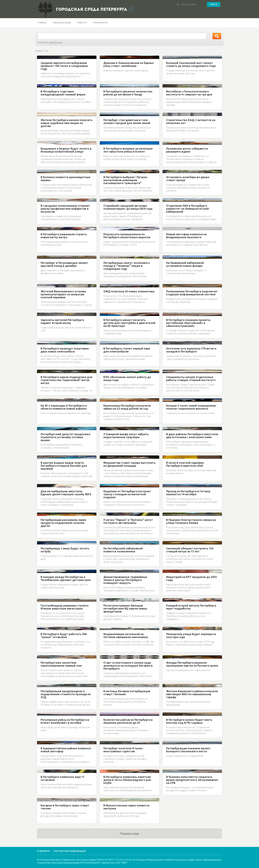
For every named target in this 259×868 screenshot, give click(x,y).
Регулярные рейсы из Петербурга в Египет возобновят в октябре (65, 721)
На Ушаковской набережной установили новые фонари (185, 264)
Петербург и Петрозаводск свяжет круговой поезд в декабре (65, 264)
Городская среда (62, 22)
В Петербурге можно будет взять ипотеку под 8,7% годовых (189, 721)
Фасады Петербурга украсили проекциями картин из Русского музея (192, 664)
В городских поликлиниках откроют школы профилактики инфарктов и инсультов (65, 209)
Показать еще (129, 833)
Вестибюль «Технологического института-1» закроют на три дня (189, 93)
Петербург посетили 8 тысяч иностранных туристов (123, 750)
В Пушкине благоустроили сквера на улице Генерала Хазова (191, 521)
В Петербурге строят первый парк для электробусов (127, 350)
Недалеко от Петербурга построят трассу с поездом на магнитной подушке (127, 494)
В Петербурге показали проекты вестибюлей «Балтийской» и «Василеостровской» (188, 323)
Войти (214, 4)
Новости (82, 22)
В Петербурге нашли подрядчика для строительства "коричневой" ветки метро (66, 380)
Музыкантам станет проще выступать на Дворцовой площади (129, 464)
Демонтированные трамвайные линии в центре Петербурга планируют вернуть (125, 580)
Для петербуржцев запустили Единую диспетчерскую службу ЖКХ (66, 493)
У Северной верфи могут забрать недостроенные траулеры (126, 436)
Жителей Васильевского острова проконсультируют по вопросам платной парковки (63, 294)
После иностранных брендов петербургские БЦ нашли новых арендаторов (125, 608)
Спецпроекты (100, 22)
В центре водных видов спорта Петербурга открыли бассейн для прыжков (64, 466)
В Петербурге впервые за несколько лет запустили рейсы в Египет (128, 150)
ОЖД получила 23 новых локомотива (129, 291)
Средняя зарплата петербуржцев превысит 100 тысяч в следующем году (64, 66)
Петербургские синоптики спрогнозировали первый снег (61, 664)
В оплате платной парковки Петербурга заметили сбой (185, 464)
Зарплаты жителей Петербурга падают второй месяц (62, 321)
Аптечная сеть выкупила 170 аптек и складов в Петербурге (191, 350)
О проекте (43, 851)
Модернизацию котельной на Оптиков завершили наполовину (126, 636)
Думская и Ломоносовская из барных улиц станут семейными (129, 64)
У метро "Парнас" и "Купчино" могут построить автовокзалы (128, 521)
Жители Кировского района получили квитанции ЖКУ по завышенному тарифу (192, 694)
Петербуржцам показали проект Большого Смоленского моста (188, 750)
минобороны (56, 42)
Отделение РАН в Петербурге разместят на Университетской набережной (187, 209)
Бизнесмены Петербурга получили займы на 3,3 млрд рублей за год (127, 407)
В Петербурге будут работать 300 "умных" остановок (64, 636)
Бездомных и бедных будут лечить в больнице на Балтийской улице (66, 150)
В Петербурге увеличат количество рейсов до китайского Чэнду (128, 93)
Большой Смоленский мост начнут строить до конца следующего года (191, 64)
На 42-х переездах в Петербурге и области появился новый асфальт (64, 407)
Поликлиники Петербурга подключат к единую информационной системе (192, 293)
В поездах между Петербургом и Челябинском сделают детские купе (66, 578)
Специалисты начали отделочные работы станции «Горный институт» (191, 379)
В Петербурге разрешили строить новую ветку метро (64, 236)
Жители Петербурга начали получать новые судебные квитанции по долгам (66, 123)
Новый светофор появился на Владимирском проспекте (186, 236)
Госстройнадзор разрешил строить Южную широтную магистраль (65, 607)
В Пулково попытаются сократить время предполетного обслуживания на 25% (192, 780)
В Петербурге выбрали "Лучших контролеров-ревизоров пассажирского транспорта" (125, 180)
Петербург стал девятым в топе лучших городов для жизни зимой (127, 122)
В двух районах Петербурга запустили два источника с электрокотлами (192, 436)
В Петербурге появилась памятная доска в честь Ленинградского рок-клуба (128, 780)
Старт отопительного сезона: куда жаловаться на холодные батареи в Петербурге (128, 666)
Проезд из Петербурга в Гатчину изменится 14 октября (188, 493)
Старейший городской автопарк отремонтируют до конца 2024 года (128, 207)
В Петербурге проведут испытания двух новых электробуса (65, 350)
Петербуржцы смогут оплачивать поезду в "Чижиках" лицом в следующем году (127, 266)
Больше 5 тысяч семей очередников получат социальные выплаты (191, 407)
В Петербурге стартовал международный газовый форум (63, 93)
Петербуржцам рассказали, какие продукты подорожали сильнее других (63, 523)
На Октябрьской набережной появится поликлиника (123, 550)
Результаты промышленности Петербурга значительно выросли (127, 236)
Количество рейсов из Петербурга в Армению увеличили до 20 (128, 721)
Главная (42, 22)
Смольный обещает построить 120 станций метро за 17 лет (190, 550)
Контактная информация (70, 851)
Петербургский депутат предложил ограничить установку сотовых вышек (65, 437)
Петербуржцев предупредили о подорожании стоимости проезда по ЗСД (66, 694)
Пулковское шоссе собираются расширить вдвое (187, 150)
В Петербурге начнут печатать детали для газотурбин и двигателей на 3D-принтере (129, 323)
